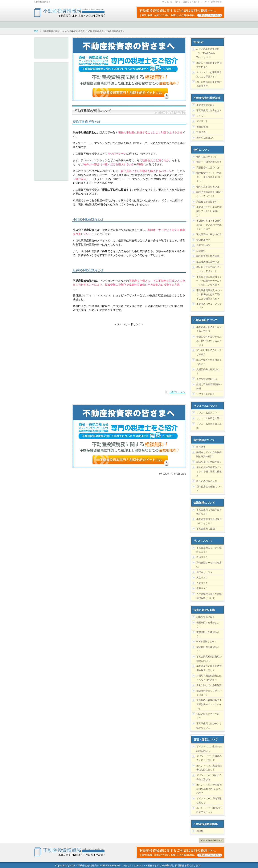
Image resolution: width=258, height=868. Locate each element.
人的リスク (202, 583)
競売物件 (201, 251)
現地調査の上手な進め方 (209, 234)
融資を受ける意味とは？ (209, 462)
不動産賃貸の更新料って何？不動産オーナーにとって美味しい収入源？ (209, 281)
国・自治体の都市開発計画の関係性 (209, 84)
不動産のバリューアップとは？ (209, 306)
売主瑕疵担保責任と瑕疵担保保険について (209, 596)
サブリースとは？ (206, 394)
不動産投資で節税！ (207, 529)
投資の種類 (202, 127)
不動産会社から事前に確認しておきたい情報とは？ (209, 211)
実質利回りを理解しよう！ (208, 634)
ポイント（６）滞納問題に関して (209, 801)
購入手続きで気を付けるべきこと (209, 362)
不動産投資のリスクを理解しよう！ (209, 550)
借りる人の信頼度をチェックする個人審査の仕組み (209, 471)
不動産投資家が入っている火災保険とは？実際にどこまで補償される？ (209, 295)
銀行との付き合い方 (207, 481)
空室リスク (202, 588)
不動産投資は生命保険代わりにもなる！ (209, 521)
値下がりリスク (204, 572)
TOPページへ (177, 392)
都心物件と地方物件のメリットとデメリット (209, 269)
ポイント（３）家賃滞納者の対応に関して (209, 768)
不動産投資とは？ (206, 105)
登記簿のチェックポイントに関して (209, 693)
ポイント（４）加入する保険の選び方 (209, 777)
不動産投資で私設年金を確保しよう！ (209, 512)
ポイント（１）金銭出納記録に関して (209, 749)
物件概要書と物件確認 (208, 256)
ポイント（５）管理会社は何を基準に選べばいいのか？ (209, 789)
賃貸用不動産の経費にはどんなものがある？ (209, 678)
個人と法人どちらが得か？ (208, 716)
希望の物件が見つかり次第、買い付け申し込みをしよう (209, 341)
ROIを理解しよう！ (206, 642)
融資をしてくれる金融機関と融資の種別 (209, 454)
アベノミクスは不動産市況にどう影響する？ (209, 74)
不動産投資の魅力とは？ (209, 110)
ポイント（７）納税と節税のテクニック (209, 810)
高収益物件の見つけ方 (208, 168)
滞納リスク (202, 557)
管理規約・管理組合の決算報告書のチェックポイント (209, 704)
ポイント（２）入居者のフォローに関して (209, 758)
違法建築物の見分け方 (208, 262)
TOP (36, 31)
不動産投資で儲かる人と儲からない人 (209, 726)
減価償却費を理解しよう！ (208, 649)
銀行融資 (201, 447)
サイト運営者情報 (213, 2)
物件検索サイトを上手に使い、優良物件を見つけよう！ (209, 177)
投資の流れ (202, 132)
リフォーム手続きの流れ (209, 418)
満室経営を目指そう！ (208, 202)
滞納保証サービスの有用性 (209, 565)
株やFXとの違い (205, 138)
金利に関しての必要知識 (209, 685)
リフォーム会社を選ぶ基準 (209, 426)
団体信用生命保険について (209, 489)
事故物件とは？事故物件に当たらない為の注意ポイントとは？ (209, 225)
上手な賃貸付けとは (207, 379)
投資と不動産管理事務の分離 (209, 387)
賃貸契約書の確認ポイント (209, 372)
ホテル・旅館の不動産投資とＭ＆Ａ (209, 65)
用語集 (200, 831)
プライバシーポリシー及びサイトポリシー (182, 2)
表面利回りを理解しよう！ (208, 625)
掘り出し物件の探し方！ (209, 162)
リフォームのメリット (208, 413)
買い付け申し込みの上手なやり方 (209, 352)
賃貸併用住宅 (203, 240)
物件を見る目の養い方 (208, 187)
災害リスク (202, 578)
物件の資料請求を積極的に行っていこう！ (209, 194)
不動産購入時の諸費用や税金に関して (209, 659)
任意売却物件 (203, 245)
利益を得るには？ (206, 617)
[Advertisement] (129, 356)
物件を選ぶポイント (207, 157)
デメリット (202, 121)
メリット (201, 116)
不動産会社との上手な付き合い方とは (209, 329)
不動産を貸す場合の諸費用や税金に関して (209, 668)
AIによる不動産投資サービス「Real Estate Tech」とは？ (209, 53)
